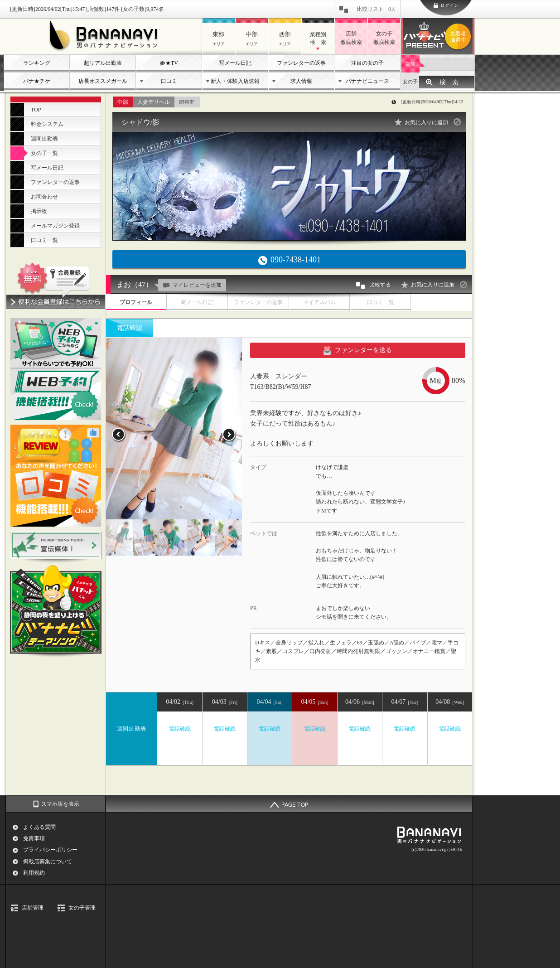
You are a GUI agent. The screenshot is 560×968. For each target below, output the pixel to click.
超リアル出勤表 (103, 63)
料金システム (47, 124)
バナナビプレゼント (459, 37)
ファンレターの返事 (301, 63)
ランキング (37, 63)
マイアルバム (319, 302)
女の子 (410, 82)
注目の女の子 (367, 63)
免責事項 (34, 838)
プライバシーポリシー (50, 850)
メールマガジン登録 (55, 226)
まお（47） (135, 284)
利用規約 (34, 873)
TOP (36, 110)
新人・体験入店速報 (235, 81)
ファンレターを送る (358, 350)
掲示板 (39, 211)
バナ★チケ (37, 81)
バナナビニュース (367, 81)
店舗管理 (33, 908)
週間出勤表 (44, 139)
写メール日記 (235, 63)
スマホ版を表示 (60, 804)
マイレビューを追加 (191, 285)
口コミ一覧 (44, 240)
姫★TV (169, 63)
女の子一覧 (44, 153)
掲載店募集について (48, 862)
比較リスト (376, 9)
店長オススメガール (103, 81)
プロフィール (136, 302)
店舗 (410, 64)
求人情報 (301, 81)
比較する (373, 286)
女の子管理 (82, 908)
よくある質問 (39, 827)
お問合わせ (44, 197)
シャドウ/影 (140, 122)
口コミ (169, 81)
